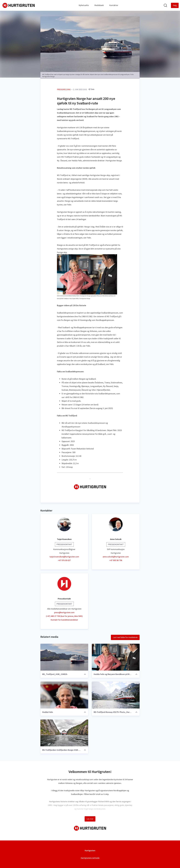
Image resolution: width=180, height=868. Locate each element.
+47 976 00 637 (64, 560)
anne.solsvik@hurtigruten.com (116, 557)
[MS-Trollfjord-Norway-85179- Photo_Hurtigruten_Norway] (116, 695)
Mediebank (99, 5)
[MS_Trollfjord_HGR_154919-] (64, 657)
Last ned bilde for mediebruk (125, 637)
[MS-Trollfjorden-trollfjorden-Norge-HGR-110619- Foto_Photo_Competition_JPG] (64, 733)
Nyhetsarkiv (84, 5)
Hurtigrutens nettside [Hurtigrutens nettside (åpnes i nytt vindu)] (90, 858)
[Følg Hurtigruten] (175, 5)
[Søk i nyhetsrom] (165, 5)
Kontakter (114, 5)
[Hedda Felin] (64, 695)
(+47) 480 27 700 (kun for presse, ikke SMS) (64, 616)
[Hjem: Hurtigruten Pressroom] (19, 5)
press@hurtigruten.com (64, 613)
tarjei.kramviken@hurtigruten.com (64, 557)
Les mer (90, 819)
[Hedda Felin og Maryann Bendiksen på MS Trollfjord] (116, 657)
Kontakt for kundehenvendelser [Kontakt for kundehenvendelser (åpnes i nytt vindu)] (64, 620)
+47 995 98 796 (116, 560)
